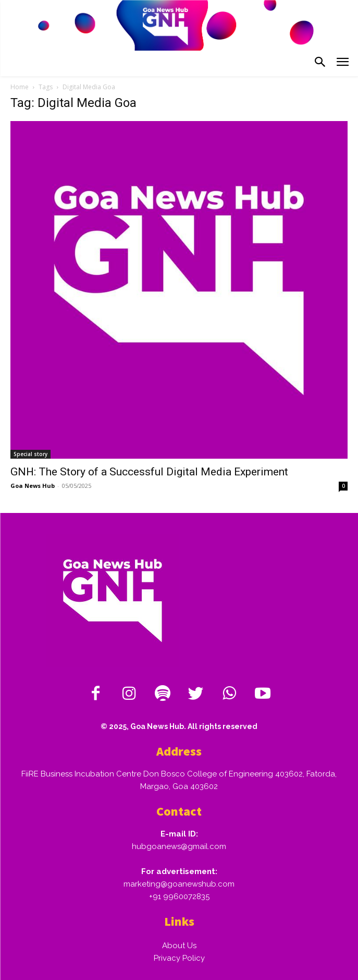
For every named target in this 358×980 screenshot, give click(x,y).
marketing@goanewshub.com (179, 884)
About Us (179, 946)
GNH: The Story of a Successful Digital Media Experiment (149, 472)
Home (20, 87)
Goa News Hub (33, 486)
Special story (30, 454)
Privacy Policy (179, 958)
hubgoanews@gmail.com (179, 846)
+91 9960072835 (179, 897)
